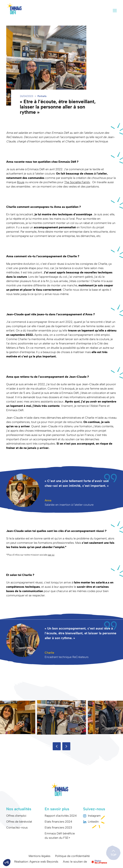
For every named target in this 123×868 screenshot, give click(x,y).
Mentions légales (39, 856)
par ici (51, 555)
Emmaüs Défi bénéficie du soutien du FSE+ (60, 836)
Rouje (21, 182)
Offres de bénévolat (19, 822)
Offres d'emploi (16, 816)
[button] (57, 746)
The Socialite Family (77, 182)
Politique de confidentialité (72, 856)
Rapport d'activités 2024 (61, 816)
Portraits (42, 96)
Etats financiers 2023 (58, 828)
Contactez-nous (17, 828)
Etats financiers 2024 (58, 822)
